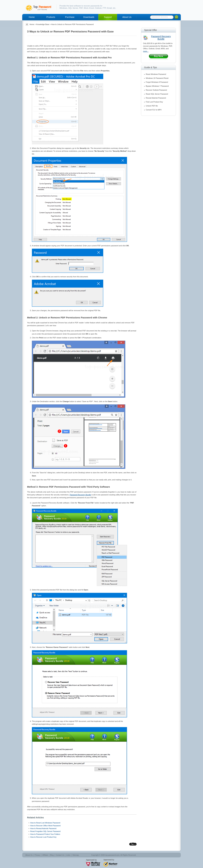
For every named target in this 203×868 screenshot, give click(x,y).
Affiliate (45, 855)
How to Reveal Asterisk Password (43, 828)
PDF (81, 8)
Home (32, 17)
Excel (92, 8)
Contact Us (60, 855)
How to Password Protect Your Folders (45, 834)
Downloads (89, 17)
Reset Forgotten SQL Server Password (45, 831)
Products (51, 17)
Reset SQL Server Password (157, 94)
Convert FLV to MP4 (154, 110)
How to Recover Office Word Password (45, 826)
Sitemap (75, 855)
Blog (52, 855)
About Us (127, 17)
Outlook (98, 8)
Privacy (37, 855)
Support (108, 17)
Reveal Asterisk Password (156, 98)
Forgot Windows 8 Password (157, 82)
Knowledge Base (43, 24)
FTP (104, 8)
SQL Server (73, 8)
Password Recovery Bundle (161, 38)
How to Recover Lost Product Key (43, 837)
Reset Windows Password (156, 74)
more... (146, 51)
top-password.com (112, 855)
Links (68, 855)
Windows (63, 8)
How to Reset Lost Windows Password (45, 823)
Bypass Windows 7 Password (157, 86)
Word (86, 8)
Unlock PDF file (152, 106)
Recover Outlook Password (156, 90)
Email (109, 8)
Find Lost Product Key (154, 102)
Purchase (70, 17)
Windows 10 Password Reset (157, 78)
